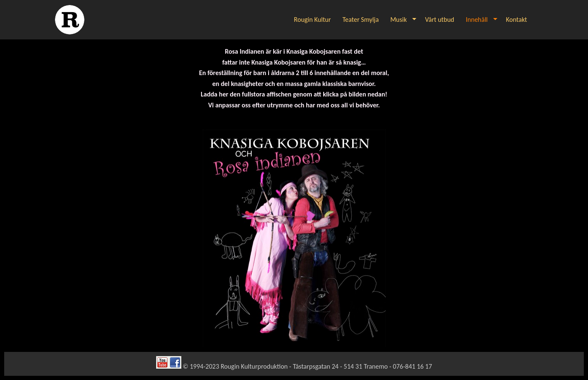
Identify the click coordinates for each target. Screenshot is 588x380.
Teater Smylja (361, 20)
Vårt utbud (440, 20)
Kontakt (517, 20)
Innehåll (477, 20)
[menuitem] (313, 20)
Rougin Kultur (312, 20)
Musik (399, 20)
